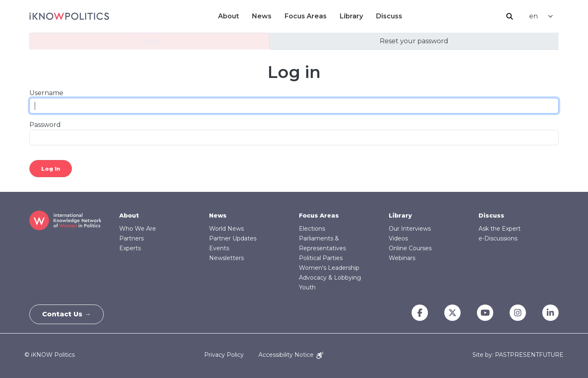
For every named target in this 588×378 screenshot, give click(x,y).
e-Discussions (498, 238)
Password (45, 125)
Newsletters (226, 258)
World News (226, 229)
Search (510, 16)
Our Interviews (410, 229)
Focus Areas (306, 16)
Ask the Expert (500, 229)
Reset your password (414, 41)
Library (351, 16)
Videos (398, 238)
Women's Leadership (329, 268)
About (228, 16)
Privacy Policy (224, 355)
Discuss (389, 16)
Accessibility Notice (291, 355)
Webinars (402, 258)
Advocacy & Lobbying (330, 278)
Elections (312, 229)
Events (219, 248)
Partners (131, 238)
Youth (307, 287)
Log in (149, 41)
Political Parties (321, 258)
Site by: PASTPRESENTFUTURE (518, 355)
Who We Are (138, 229)
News (262, 16)
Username (46, 93)
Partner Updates (233, 238)
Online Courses (410, 248)
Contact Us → (67, 314)
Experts (130, 248)
